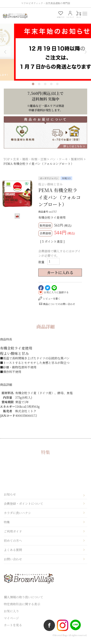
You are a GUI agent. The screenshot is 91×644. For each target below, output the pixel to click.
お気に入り (11, 615)
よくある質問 (13, 553)
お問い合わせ (13, 563)
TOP (7, 163)
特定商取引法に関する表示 (22, 608)
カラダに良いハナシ (17, 516)
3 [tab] (45, 88)
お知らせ (10, 498)
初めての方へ (13, 544)
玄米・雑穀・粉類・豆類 (30, 163)
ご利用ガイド (13, 535)
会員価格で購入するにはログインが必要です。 (59, 257)
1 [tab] (33, 88)
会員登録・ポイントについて (24, 507)
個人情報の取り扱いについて (24, 601)
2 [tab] (39, 88)
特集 (7, 526)
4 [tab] (51, 88)
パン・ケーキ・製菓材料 (66, 163)
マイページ (11, 622)
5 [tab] (57, 88)
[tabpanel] (45, 49)
